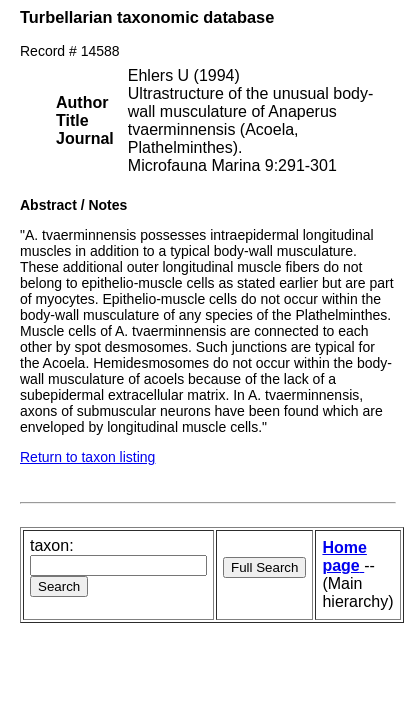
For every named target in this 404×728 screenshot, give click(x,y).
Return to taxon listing (87, 457)
